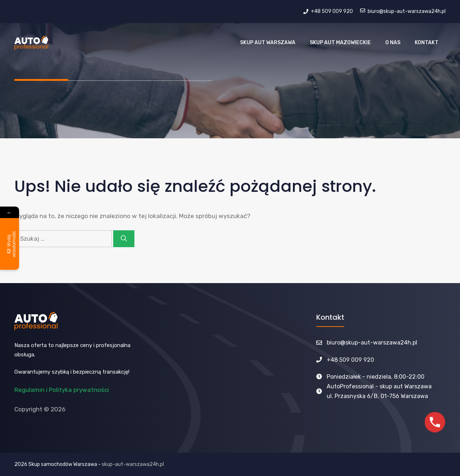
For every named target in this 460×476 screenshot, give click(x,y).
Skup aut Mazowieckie (340, 43)
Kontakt (427, 43)
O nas (393, 43)
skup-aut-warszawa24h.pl (133, 464)
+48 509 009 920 (350, 360)
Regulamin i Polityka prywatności (62, 390)
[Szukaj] (124, 239)
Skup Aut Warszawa (268, 43)
